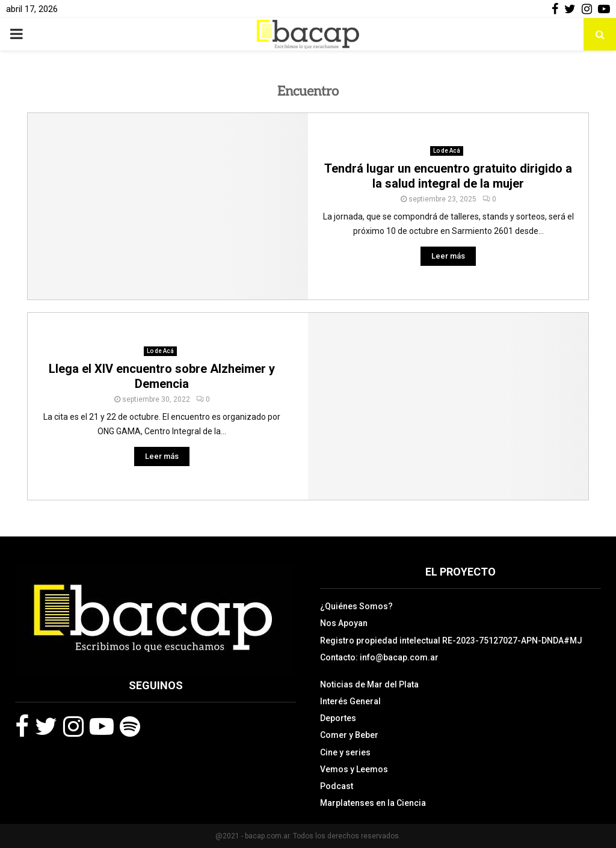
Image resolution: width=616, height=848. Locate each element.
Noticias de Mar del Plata (369, 684)
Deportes (338, 718)
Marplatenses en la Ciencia (373, 803)
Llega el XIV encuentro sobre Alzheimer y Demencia (162, 376)
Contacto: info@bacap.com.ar (379, 657)
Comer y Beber (349, 735)
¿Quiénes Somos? (356, 606)
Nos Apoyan (344, 623)
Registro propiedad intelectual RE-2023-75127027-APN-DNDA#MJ (451, 641)
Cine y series (345, 752)
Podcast (337, 786)
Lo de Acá (447, 151)
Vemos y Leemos (354, 769)
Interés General (350, 701)
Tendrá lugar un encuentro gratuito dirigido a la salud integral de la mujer (448, 176)
